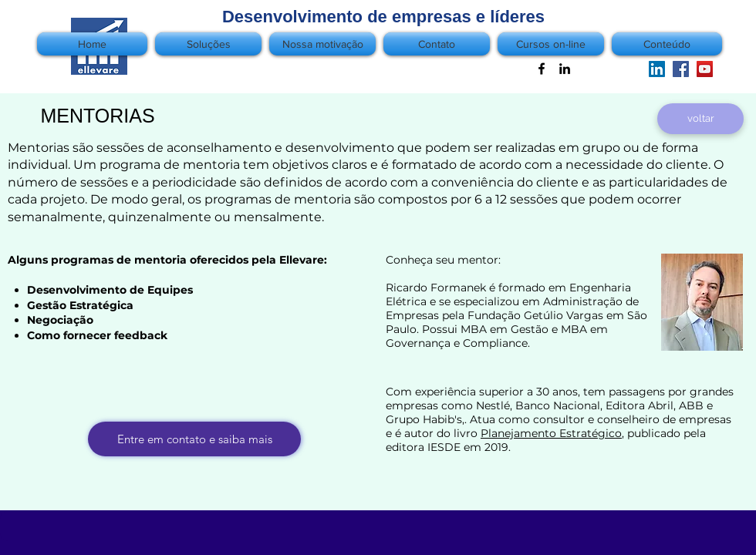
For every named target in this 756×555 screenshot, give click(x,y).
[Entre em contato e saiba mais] (194, 439)
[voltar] (700, 119)
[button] (665, 44)
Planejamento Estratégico (551, 433)
